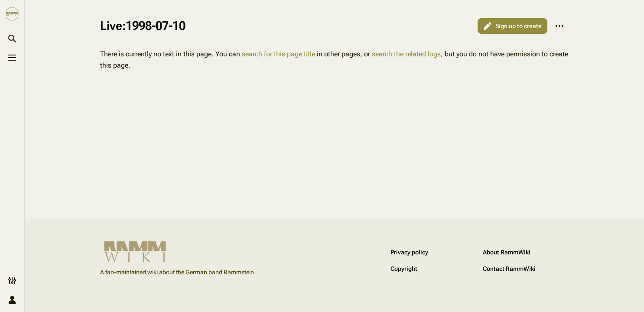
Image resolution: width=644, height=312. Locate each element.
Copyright (404, 269)
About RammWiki (507, 252)
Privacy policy (409, 252)
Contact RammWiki (509, 269)
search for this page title (278, 54)
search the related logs (406, 54)
